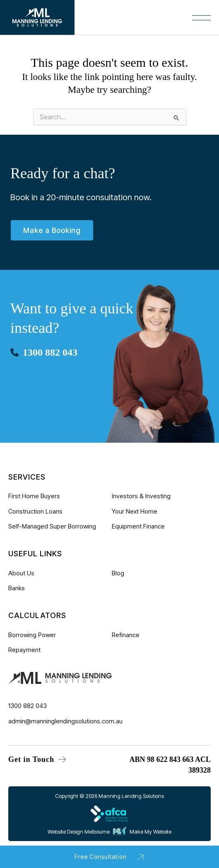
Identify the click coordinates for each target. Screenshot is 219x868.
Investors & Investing (141, 496)
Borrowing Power (32, 635)
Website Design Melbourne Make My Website (109, 832)
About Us (21, 573)
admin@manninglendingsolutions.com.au (65, 721)
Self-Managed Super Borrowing (52, 526)
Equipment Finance (138, 526)
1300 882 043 (50, 352)
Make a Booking (52, 230)
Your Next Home (135, 511)
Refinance (126, 635)
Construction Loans (35, 511)
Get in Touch (37, 759)
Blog (118, 573)
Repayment (24, 650)
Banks (17, 588)
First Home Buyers (34, 496)
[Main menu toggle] (81, 21)
